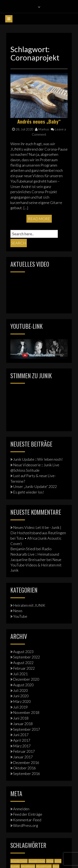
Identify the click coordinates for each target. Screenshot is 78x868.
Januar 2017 (23, 757)
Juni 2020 (21, 696)
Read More (39, 219)
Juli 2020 (20, 690)
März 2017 (22, 746)
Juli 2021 (20, 674)
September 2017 (27, 729)
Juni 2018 (21, 718)
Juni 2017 (21, 735)
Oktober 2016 (24, 768)
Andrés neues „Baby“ (39, 121)
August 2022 (23, 663)
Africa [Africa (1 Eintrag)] (50, 861)
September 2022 (27, 657)
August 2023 (23, 652)
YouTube (20, 616)
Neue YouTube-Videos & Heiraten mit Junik (36, 565)
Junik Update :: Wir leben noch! (38, 459)
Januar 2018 (23, 724)
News (18, 611)
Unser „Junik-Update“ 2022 (35, 486)
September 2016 (27, 773)
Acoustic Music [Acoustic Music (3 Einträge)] (37, 861)
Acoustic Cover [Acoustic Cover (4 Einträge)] (19, 861)
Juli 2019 (20, 707)
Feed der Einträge (28, 814)
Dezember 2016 (26, 762)
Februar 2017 (24, 751)
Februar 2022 (24, 668)
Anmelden (21, 809)
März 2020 (22, 701)
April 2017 (22, 740)
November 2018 (26, 712)
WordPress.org (26, 825)
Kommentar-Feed (27, 820)
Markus (42, 129)
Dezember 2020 (26, 679)
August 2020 (23, 685)
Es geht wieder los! (28, 492)
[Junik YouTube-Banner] (39, 348)
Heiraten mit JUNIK (29, 605)
